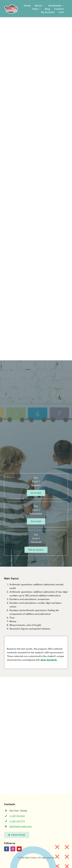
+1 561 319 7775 (17, 821)
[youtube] (19, 849)
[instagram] (13, 849)
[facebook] (7, 849)
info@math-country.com (20, 826)
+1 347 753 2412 (17, 816)
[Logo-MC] (11, 3)
